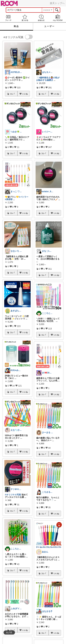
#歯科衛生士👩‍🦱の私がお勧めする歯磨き (48, 79)
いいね (25, 94)
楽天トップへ (57, 3)
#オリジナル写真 (13, 495)
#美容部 (9, 199)
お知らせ (41, 18)
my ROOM (58, 18)
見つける (25, 18)
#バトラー (23, 197)
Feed (8, 18)
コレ (12, 94)
